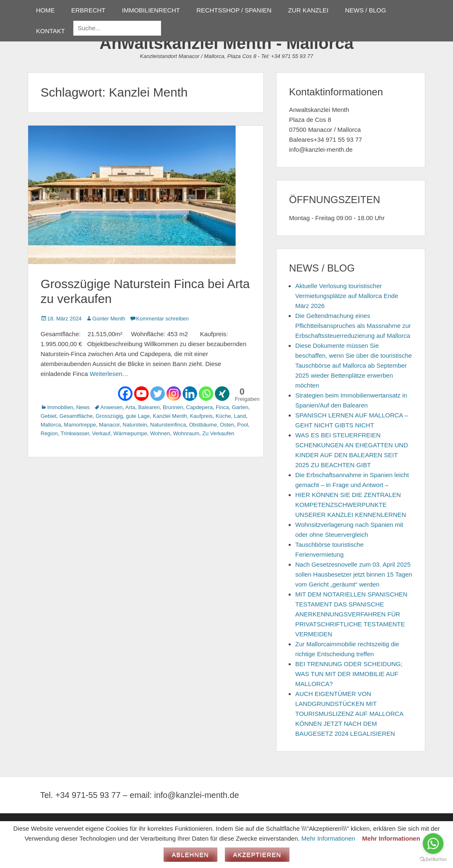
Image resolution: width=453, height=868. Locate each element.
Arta (130, 407)
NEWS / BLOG (365, 10)
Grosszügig (109, 416)
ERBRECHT (88, 10)
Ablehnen (190, 855)
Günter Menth (109, 319)
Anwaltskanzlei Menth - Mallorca (226, 43)
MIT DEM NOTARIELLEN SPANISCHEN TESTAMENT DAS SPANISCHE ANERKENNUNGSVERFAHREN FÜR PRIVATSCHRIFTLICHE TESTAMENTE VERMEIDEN (351, 614)
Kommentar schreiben (163, 319)
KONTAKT (51, 31)
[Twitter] (158, 394)
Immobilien (60, 407)
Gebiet (48, 416)
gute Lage (138, 416)
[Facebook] (125, 394)
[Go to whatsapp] (433, 844)
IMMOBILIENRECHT (151, 10)
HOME (45, 10)
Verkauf (101, 433)
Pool (243, 425)
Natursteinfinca (168, 425)
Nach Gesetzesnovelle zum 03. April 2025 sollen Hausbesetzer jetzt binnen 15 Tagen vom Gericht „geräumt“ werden (354, 574)
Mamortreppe (80, 425)
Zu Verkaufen (218, 433)
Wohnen (160, 433)
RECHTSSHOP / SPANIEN (234, 10)
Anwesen (112, 407)
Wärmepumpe (130, 433)
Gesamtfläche (76, 416)
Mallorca (51, 425)
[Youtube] (141, 394)
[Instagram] (174, 394)
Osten (227, 425)
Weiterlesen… (109, 374)
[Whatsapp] (206, 394)
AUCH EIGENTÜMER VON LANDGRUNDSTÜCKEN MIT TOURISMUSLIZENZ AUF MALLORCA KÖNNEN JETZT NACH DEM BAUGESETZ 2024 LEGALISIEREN (349, 714)
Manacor (109, 425)
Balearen (149, 407)
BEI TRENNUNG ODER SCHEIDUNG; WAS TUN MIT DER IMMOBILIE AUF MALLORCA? (349, 674)
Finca (222, 407)
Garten (240, 407)
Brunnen (173, 407)
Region (49, 433)
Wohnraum (186, 433)
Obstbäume (203, 425)
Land (240, 416)
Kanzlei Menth (170, 416)
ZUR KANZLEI (308, 10)
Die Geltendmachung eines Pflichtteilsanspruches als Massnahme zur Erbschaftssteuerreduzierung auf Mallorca (353, 326)
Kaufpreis (201, 416)
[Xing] (222, 394)
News (83, 407)
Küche (223, 416)
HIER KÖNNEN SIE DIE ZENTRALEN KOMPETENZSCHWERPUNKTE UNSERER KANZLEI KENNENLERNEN (351, 505)
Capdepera (199, 407)
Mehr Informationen (328, 838)
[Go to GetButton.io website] (433, 860)
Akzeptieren (257, 855)
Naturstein (135, 425)
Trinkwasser (75, 433)
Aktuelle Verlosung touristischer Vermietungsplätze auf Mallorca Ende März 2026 (347, 296)
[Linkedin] (190, 394)
